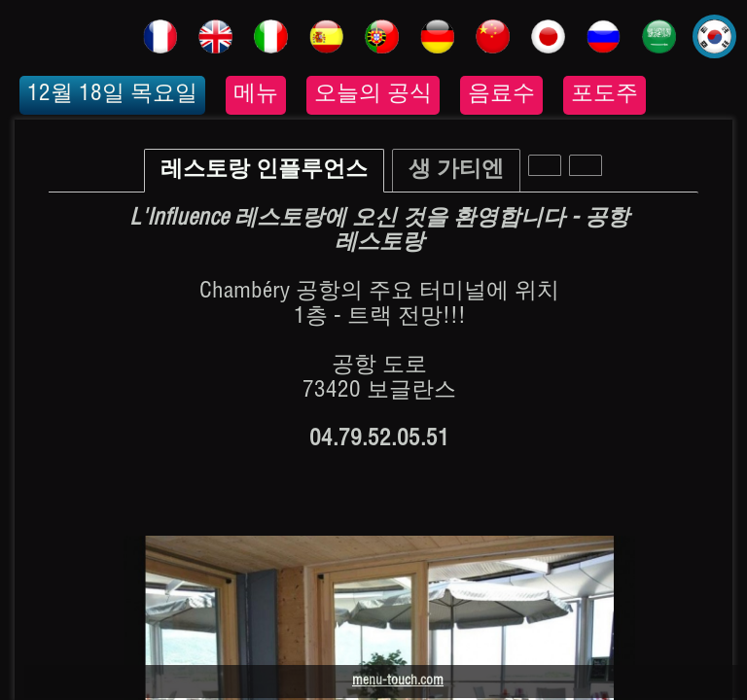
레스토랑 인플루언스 (264, 171)
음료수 (501, 95)
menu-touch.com (398, 682)
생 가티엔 (456, 171)
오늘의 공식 (373, 95)
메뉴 (256, 95)
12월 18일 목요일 (112, 95)
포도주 (605, 95)
